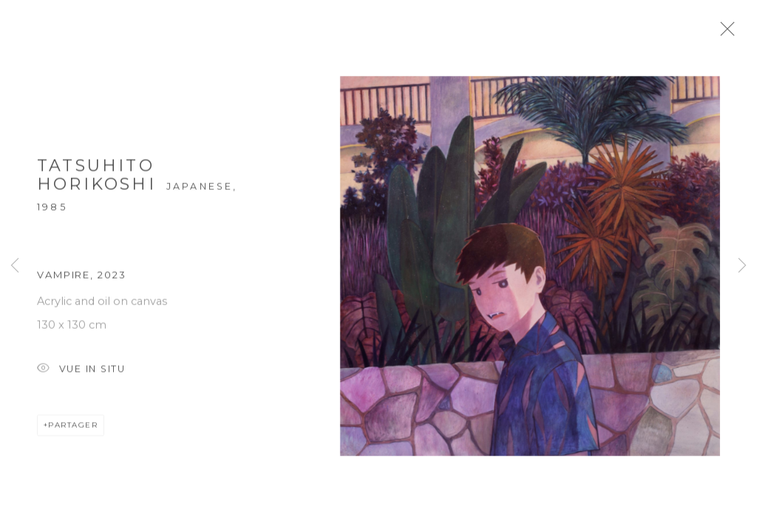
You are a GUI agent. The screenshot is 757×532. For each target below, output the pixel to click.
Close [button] (739, 33)
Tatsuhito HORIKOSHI (96, 181)
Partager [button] (73, 430)
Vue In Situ (81, 375)
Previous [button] (15, 266)
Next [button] (742, 266)
